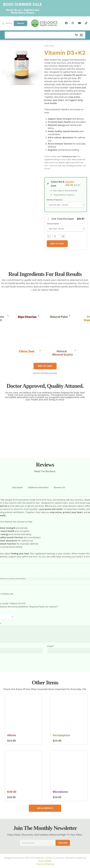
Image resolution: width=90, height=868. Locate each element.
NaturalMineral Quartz (63, 353)
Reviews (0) (59, 487)
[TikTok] (86, 23)
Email (51, 646)
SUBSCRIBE (63, 843)
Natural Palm (59, 317)
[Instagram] (73, 23)
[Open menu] (81, 35)
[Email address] (38, 843)
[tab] (18, 488)
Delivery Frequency (55, 200)
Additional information (38, 487)
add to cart (57, 244)
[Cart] (76, 35)
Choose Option (53, 224)
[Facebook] (66, 23)
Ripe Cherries (27, 317)
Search (21, 23)
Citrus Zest (27, 351)
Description (18, 487)
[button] (29, 317)
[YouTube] (79, 23)
